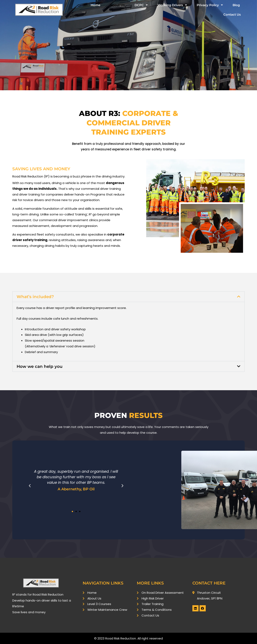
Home (95, 5)
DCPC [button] (141, 5)
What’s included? (35, 297)
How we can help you (40, 366)
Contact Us (232, 14)
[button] (128, 297)
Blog (236, 5)
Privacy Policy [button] (210, 5)
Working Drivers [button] (172, 5)
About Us (117, 5)
